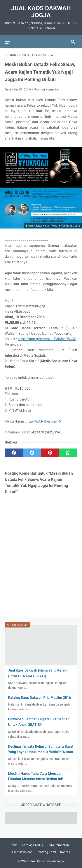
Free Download (22, 852)
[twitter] (32, 453)
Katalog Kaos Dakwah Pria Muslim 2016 (39, 698)
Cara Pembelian (58, 845)
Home (13, 845)
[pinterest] (50, 453)
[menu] (7, 42)
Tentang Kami (46, 852)
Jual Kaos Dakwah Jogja (41, 12)
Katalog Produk (32, 845)
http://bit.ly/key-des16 (44, 421)
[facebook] (14, 453)
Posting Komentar (47, 89)
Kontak (65, 852)
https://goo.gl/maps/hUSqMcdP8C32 (47, 339)
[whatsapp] (68, 453)
